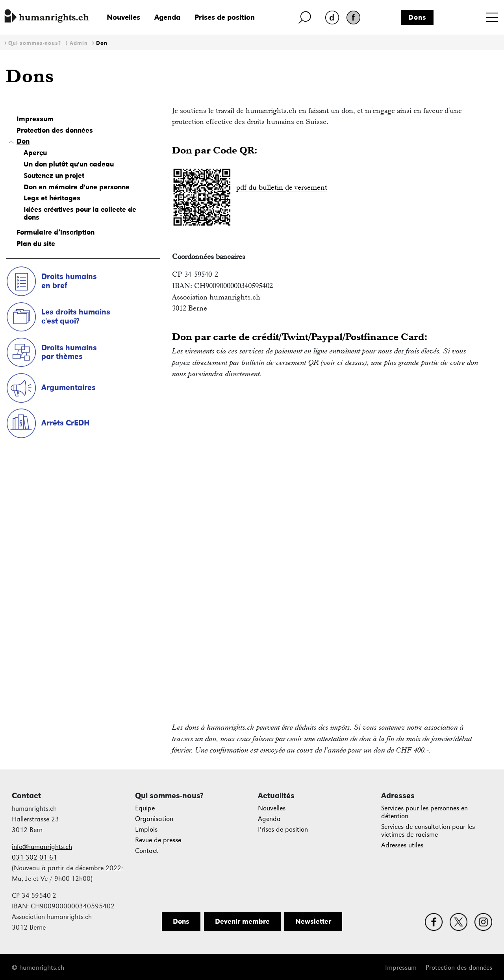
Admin (79, 43)
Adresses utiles (402, 845)
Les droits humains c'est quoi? (76, 316)
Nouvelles (123, 17)
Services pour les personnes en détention (424, 812)
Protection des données (55, 130)
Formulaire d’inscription (56, 232)
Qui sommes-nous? (35, 43)
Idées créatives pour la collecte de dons (80, 213)
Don (102, 43)
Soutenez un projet (54, 176)
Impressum (35, 119)
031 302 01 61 (34, 857)
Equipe (145, 808)
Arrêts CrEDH (65, 423)
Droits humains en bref (69, 281)
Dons (417, 17)
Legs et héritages (52, 198)
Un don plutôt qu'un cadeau (69, 164)
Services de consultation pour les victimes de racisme (428, 831)
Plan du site (36, 244)
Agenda (167, 17)
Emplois (146, 829)
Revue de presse (158, 840)
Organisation (154, 819)
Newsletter (313, 921)
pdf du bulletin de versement (282, 187)
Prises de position (225, 17)
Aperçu (35, 153)
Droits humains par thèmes (69, 352)
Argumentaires (69, 387)
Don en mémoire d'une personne (77, 187)
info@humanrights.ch (42, 847)
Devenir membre (242, 921)
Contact (147, 851)
